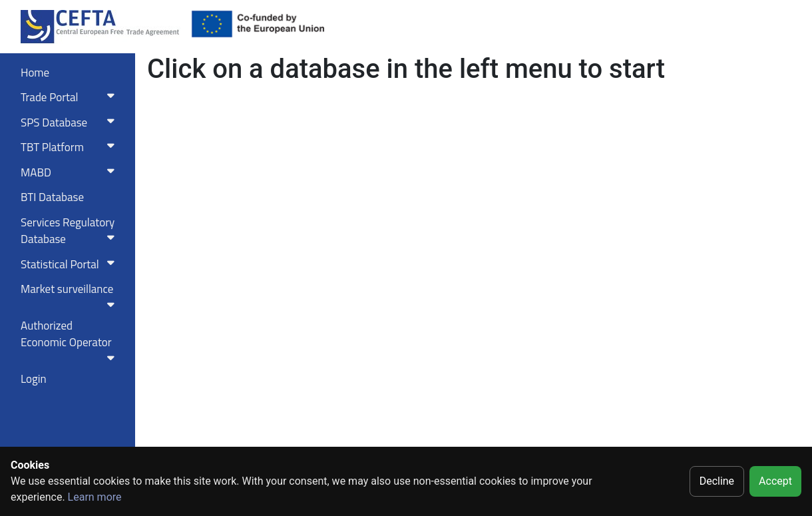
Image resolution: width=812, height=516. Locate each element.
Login (34, 379)
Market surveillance (70, 295)
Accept (775, 481)
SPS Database (70, 123)
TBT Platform (70, 147)
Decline (717, 481)
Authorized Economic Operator (70, 340)
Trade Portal (70, 97)
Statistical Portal (70, 264)
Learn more (95, 497)
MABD (70, 172)
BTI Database (52, 197)
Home (35, 73)
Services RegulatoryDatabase (70, 231)
